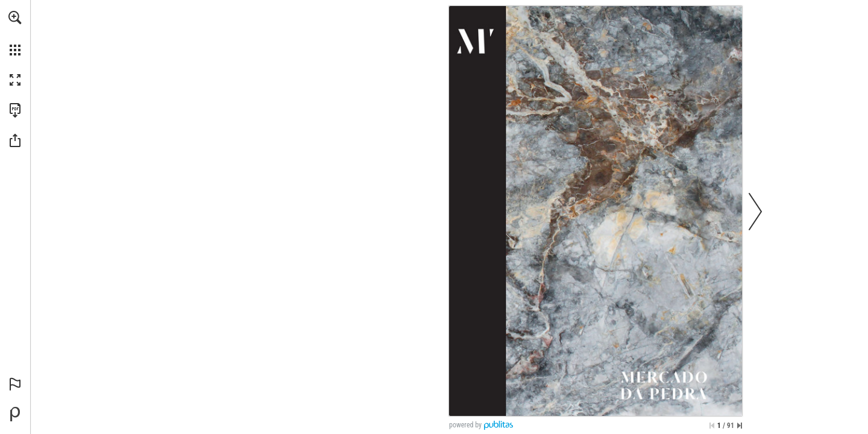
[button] (15, 17)
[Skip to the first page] (712, 426)
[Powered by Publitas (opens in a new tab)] (15, 414)
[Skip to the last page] (740, 426)
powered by (465, 425)
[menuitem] (15, 33)
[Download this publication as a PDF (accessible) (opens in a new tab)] (15, 110)
